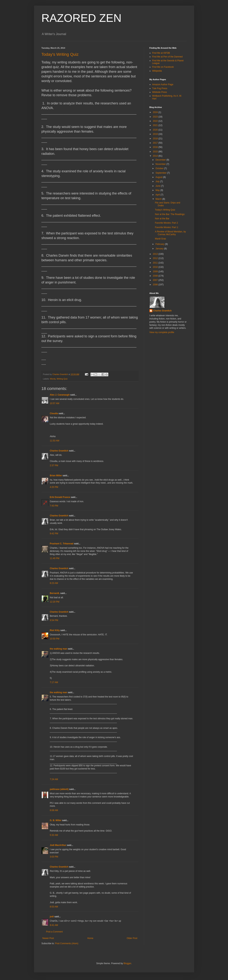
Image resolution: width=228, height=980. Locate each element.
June (158, 186)
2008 (156, 276)
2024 (156, 112)
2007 (156, 280)
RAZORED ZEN (82, 18)
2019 (156, 134)
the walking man (59, 649)
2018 (156, 139)
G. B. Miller (56, 820)
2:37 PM (54, 465)
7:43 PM (54, 506)
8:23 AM (54, 583)
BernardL (55, 593)
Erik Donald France (60, 497)
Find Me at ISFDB (161, 53)
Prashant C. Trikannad (62, 544)
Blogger (127, 963)
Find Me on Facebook (163, 67)
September (161, 173)
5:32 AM (54, 835)
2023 (156, 117)
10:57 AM (55, 403)
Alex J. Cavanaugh (60, 395)
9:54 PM (54, 620)
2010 (156, 267)
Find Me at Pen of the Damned (167, 57)
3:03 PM (54, 857)
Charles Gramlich (59, 451)
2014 (156, 156)
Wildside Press (160, 92)
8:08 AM (54, 810)
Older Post (132, 938)
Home (90, 938)
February (160, 244)
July (158, 181)
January (160, 249)
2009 (156, 272)
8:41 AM (54, 925)
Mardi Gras (160, 239)
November (161, 164)
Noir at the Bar (162, 219)
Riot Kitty (55, 630)
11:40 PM (55, 558)
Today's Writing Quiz (60, 54)
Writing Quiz (62, 379)
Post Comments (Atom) (67, 943)
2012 (156, 258)
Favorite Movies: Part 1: (167, 227)
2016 (156, 147)
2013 (156, 254)
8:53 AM (54, 907)
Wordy (53, 379)
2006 (156, 285)
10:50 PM (55, 639)
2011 (156, 263)
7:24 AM (54, 779)
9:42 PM (54, 534)
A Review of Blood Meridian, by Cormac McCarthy (170, 233)
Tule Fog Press (160, 88)
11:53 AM (55, 441)
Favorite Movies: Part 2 (166, 223)
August (159, 177)
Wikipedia (157, 71)
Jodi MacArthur (58, 845)
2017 (156, 143)
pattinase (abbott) (59, 789)
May (158, 190)
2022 (156, 121)
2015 (156, 152)
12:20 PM (55, 602)
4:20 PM (54, 487)
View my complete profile (162, 332)
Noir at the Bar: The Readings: (170, 214)
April (158, 195)
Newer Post (48, 938)
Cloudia (54, 413)
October (160, 168)
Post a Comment (54, 932)
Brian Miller (56, 476)
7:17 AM (54, 682)
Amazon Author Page (163, 84)
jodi (52, 917)
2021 (156, 125)
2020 (156, 130)
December (161, 160)
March (159, 199)
